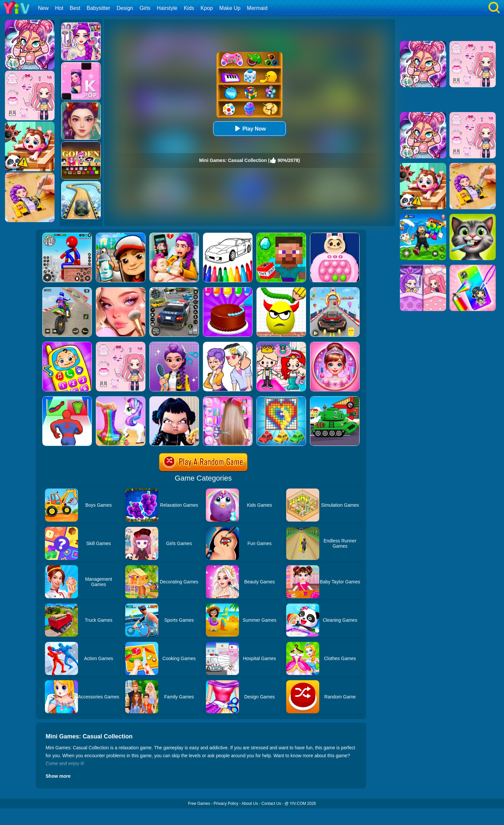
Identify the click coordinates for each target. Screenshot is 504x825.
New (43, 8)
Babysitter (98, 8)
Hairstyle (167, 8)
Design (125, 8)
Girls (145, 8)
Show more (58, 776)
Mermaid (257, 8)
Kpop (207, 8)
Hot (59, 8)
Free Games (199, 804)
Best (75, 8)
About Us (250, 804)
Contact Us (271, 804)
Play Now (249, 128)
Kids (189, 8)
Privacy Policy (226, 804)
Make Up (230, 8)
